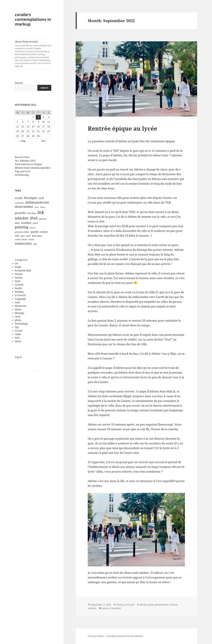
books (18, 267)
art (17, 263)
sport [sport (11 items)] (23, 236)
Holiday (19, 292)
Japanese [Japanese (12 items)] (43, 219)
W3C (18, 338)
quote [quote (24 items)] (34, 232)
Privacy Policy (96, 636)
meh (17, 302)
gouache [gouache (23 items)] (20, 213)
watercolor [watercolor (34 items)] (23, 243)
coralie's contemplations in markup (33, 19)
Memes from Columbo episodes (32, 168)
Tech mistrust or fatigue (28, 164)
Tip (17, 327)
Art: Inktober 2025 (25, 161)
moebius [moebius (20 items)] (26, 223)
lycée (151, 605)
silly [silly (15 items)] (17, 236)
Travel (19, 331)
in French (20, 295)
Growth (19, 285)
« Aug (22, 141)
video (18, 334)
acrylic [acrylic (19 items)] (19, 198)
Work (18, 341)
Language (20, 299)
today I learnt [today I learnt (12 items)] (21, 239)
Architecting (22, 175)
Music (18, 309)
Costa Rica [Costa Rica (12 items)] (20, 203)
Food (18, 281)
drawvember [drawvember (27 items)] (24, 207)
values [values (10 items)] (31, 239)
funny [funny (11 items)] (43, 207)
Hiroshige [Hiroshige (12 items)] (32, 213)
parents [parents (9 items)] (33, 228)
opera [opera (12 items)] (35, 223)
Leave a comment (111, 608)
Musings (20, 313)
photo (18, 320)
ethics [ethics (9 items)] (37, 207)
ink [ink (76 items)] (41, 212)
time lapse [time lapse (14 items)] (37, 236)
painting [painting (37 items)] (22, 227)
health (18, 288)
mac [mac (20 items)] (17, 223)
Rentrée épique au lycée (122, 128)
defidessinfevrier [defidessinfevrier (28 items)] (37, 202)
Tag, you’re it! (23, 171)
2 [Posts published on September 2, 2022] (38, 117)
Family (19, 278)
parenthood (161, 605)
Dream (19, 274)
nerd (18, 317)
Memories (21, 306)
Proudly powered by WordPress (125, 636)
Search (19, 83)
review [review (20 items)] (44, 232)
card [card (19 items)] (41, 198)
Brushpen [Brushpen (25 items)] (31, 198)
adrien (143, 605)
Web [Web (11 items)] (35, 244)
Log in (18, 357)
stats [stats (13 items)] (28, 236)
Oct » (44, 141)
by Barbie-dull (23, 270)
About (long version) (33, 54)
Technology (21, 324)
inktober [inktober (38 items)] (22, 218)
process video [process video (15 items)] (22, 232)
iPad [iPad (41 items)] (34, 218)
